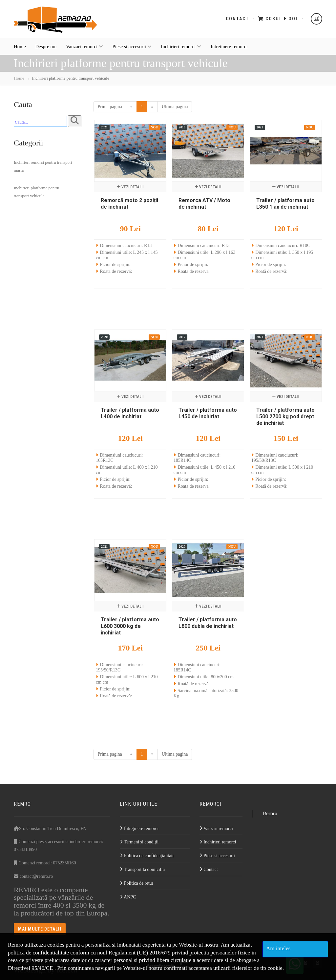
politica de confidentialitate (38, 953)
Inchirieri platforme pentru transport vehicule (37, 192)
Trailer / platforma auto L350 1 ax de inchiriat (285, 204)
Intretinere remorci (229, 47)
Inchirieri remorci (181, 47)
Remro (270, 814)
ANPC (128, 897)
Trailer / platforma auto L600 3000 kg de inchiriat (130, 626)
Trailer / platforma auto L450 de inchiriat (208, 413)
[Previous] (131, 107)
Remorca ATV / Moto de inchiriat (204, 204)
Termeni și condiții (139, 842)
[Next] (152, 107)
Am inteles (278, 948)
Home (20, 47)
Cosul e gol (278, 19)
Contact (237, 19)
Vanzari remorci (84, 47)
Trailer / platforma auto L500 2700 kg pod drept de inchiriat (285, 416)
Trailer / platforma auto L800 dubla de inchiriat (208, 623)
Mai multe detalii (40, 929)
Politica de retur (136, 883)
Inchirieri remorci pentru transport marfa (43, 166)
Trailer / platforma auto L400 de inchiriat (130, 413)
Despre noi (46, 47)
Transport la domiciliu (142, 869)
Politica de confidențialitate (147, 856)
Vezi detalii (130, 187)
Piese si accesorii (132, 47)
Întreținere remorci (139, 829)
